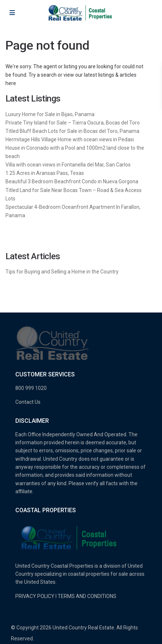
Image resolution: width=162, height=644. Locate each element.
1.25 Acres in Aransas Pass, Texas (45, 173)
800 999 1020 (31, 388)
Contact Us (28, 402)
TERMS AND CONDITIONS (87, 596)
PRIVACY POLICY (35, 596)
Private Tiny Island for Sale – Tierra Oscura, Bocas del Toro (73, 123)
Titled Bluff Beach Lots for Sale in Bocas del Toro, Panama (72, 131)
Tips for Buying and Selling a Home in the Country (62, 272)
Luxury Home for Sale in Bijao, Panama (50, 114)
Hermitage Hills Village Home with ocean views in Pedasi (70, 139)
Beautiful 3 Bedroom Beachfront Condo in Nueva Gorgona (72, 181)
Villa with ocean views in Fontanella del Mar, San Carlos (68, 165)
